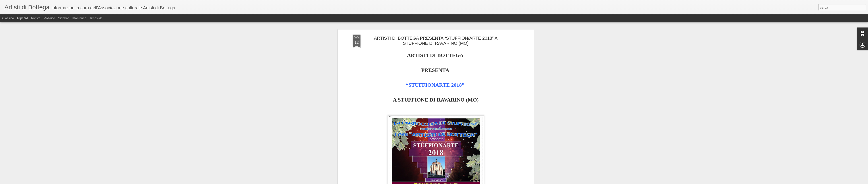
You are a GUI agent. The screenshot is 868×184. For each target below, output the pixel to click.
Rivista (36, 18)
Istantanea (79, 18)
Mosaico (49, 18)
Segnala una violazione (466, 182)
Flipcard (23, 18)
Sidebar (63, 18)
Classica (8, 18)
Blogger (448, 182)
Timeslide (96, 18)
